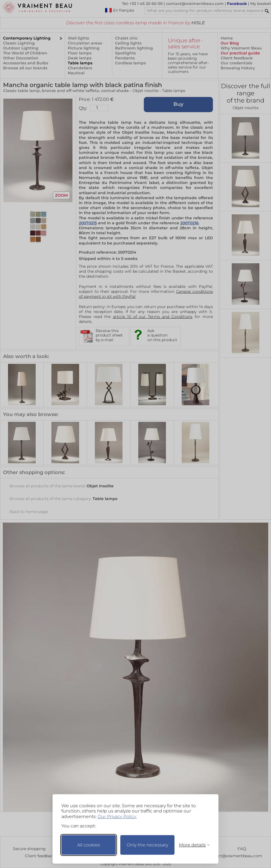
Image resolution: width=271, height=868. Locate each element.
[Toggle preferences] (192, 845)
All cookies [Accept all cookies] (89, 845)
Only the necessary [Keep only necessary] (147, 845)
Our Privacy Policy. (117, 816)
